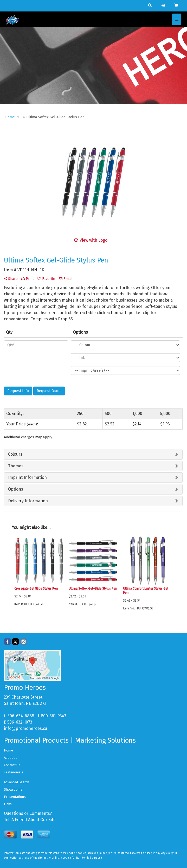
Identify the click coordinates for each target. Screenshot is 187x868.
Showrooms (13, 789)
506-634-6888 (21, 716)
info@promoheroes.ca (26, 728)
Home (8, 750)
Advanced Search (17, 782)
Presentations (15, 797)
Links (8, 804)
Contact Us (12, 765)
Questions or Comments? (28, 813)
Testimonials (14, 772)
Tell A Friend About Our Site (30, 820)
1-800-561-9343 (52, 716)
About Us (11, 758)
